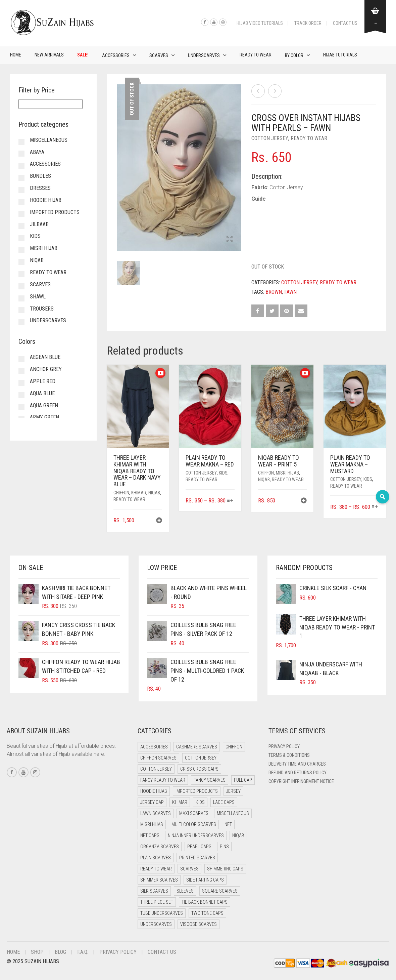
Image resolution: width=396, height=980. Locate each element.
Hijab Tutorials (340, 55)
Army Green (44, 417)
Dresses (40, 188)
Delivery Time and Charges (297, 764)
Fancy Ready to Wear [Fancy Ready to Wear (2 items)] (163, 780)
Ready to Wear (256, 55)
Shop (37, 952)
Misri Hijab (287, 473)
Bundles (40, 176)
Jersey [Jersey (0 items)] (233, 791)
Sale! (83, 55)
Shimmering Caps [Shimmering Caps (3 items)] (225, 869)
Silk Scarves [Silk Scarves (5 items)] (154, 891)
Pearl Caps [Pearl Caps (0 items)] (199, 847)
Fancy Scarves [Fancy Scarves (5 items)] (210, 780)
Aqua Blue (42, 393)
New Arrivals (49, 55)
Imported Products (55, 212)
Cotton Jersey (270, 138)
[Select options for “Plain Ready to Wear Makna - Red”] (230, 501)
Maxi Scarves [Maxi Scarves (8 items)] (194, 813)
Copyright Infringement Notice (301, 781)
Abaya (37, 152)
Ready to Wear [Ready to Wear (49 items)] (156, 869)
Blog (60, 952)
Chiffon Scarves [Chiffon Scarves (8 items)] (158, 758)
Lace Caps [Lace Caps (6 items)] (224, 802)
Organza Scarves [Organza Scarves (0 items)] (160, 847)
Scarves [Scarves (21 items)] (189, 869)
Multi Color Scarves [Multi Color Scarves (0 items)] (194, 824)
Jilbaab (39, 224)
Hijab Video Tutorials (260, 23)
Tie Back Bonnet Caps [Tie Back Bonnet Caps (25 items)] (205, 902)
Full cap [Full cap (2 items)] (243, 780)
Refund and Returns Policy (298, 773)
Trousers (42, 309)
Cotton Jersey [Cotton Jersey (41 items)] (201, 758)
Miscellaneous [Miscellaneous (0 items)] (233, 813)
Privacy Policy (284, 746)
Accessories (116, 55)
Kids (223, 473)
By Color (294, 55)
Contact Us (345, 23)
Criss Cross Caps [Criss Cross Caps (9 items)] (199, 769)
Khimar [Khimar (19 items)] (180, 802)
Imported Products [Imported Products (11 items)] (197, 791)
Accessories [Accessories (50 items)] (154, 747)
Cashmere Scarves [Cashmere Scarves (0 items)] (197, 747)
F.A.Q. (83, 952)
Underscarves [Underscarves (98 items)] (156, 924)
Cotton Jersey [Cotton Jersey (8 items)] (156, 769)
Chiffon (121, 493)
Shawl (38, 297)
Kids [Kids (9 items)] (200, 802)
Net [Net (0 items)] (228, 824)
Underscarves (204, 55)
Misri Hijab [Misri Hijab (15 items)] (152, 824)
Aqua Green (44, 405)
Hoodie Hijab (46, 200)
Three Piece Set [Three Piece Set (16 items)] (157, 902)
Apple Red (43, 381)
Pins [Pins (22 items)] (224, 847)
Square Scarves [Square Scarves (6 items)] (220, 891)
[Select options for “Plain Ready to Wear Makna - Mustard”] (375, 507)
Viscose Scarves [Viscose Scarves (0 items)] (199, 924)
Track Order (308, 23)
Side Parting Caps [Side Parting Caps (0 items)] (205, 880)
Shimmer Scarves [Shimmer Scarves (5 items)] (159, 880)
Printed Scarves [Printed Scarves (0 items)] (197, 858)
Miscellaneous (49, 140)
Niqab (154, 493)
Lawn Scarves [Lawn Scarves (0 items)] (156, 813)
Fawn (290, 292)
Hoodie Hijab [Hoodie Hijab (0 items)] (154, 791)
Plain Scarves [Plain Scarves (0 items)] (156, 858)
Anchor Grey (46, 369)
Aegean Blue (45, 357)
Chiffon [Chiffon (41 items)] (234, 747)
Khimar (139, 493)
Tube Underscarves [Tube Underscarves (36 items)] (162, 913)
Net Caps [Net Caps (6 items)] (150, 835)
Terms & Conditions (289, 755)
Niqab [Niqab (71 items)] (238, 835)
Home (16, 55)
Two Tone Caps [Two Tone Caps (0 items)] (207, 913)
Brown (274, 292)
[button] (159, 521)
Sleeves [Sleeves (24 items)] (185, 891)
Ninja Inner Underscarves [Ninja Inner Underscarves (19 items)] (196, 835)
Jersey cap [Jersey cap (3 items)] (152, 802)
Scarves (159, 55)
